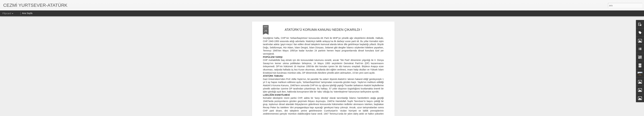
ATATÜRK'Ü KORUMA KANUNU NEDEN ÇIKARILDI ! (323, 30)
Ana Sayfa (27, 13)
